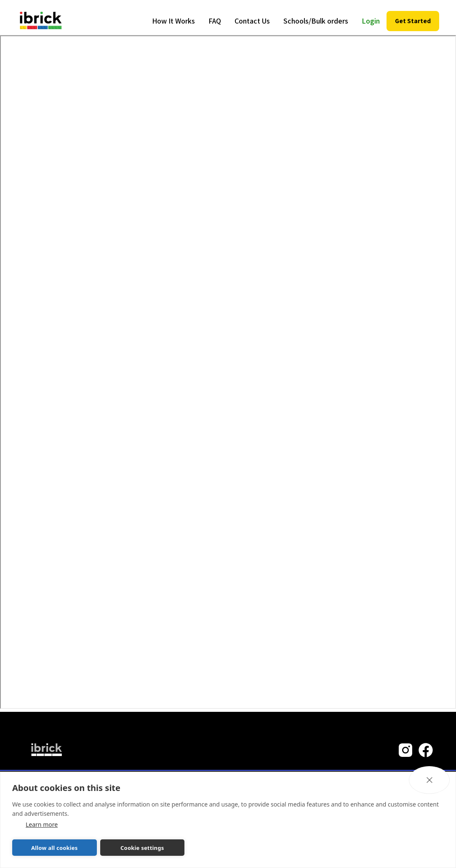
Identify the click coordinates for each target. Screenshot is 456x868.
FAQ (215, 21)
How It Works (173, 21)
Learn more (42, 824)
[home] (41, 21)
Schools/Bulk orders (316, 21)
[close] (429, 780)
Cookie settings (142, 848)
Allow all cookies (55, 848)
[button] (413, 21)
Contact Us (252, 21)
